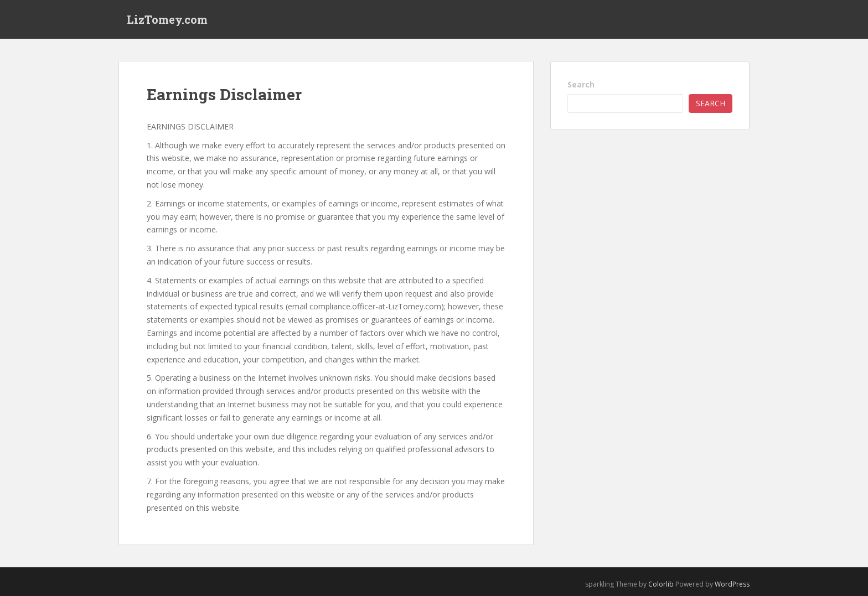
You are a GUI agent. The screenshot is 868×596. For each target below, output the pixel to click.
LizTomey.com (167, 19)
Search (581, 84)
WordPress (732, 584)
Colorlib (661, 584)
